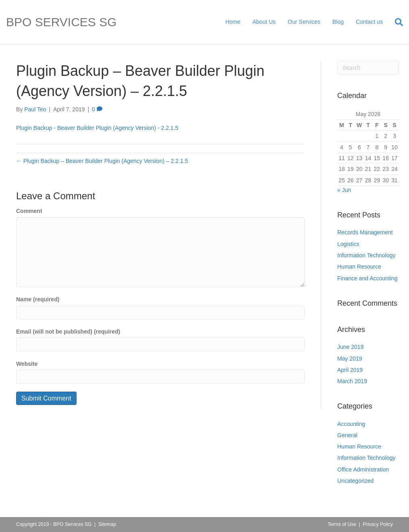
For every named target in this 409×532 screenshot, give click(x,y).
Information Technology (366, 255)
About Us (264, 22)
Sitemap (107, 524)
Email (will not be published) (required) (68, 332)
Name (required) (38, 299)
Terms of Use (342, 524)
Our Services (304, 22)
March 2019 (352, 381)
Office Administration (363, 469)
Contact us (369, 22)
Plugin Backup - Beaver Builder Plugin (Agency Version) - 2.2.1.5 (97, 128)
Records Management (365, 232)
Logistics (348, 244)
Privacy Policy (378, 524)
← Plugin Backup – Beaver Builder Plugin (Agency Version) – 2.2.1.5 (102, 161)
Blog (338, 22)
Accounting (351, 424)
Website (27, 364)
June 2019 (350, 347)
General (347, 435)
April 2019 (350, 370)
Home (233, 22)
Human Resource (359, 267)
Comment (29, 211)
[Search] (396, 22)
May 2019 (350, 359)
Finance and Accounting (367, 278)
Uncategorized (355, 481)
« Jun (344, 190)
